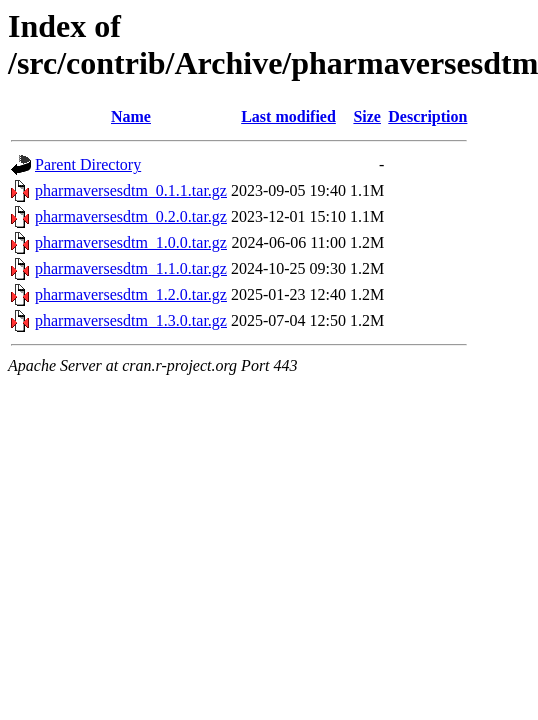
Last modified (288, 116)
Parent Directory (88, 164)
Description (427, 116)
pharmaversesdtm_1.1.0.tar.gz (131, 268)
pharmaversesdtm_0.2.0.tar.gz (131, 216)
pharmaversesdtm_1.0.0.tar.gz (131, 242)
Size (367, 116)
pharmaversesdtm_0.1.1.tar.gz (131, 190)
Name (131, 116)
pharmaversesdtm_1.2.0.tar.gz (131, 294)
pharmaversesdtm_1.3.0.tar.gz (131, 320)
